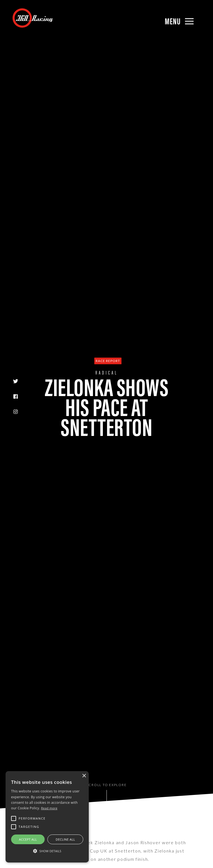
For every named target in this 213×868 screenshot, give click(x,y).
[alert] (47, 817)
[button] (47, 851)
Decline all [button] (65, 839)
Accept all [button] (28, 839)
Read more (49, 808)
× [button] (84, 776)
